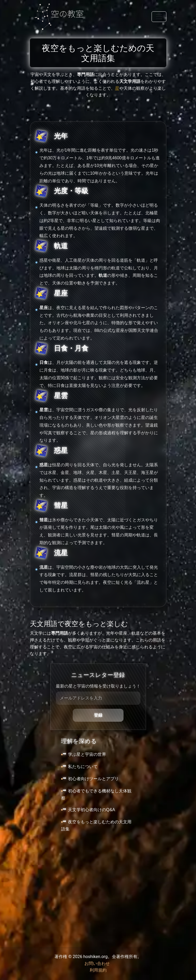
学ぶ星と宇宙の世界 (87, 754)
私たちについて (83, 767)
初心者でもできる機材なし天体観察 (96, 795)
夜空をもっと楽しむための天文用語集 (96, 826)
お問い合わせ (97, 963)
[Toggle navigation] (159, 17)
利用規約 (98, 970)
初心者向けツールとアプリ (93, 779)
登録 (98, 715)
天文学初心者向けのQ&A (92, 810)
